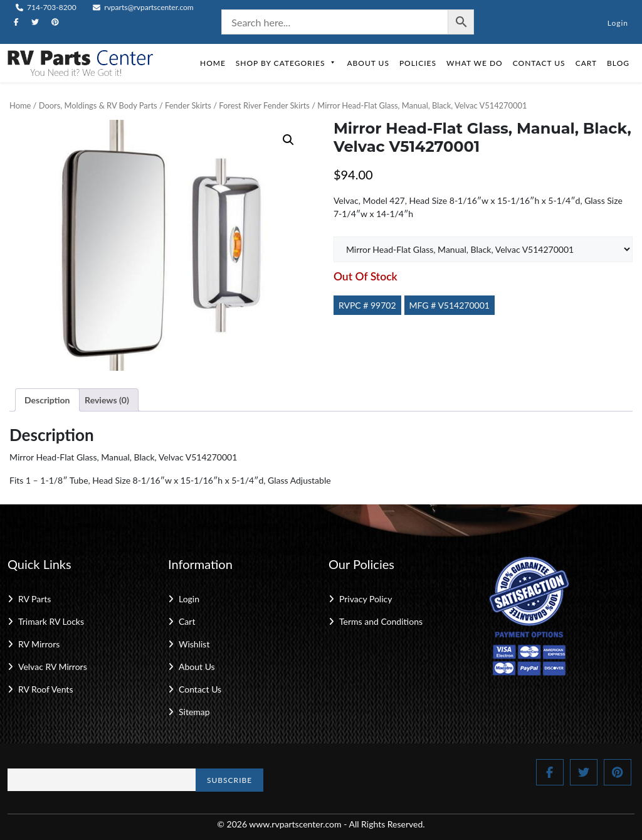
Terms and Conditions (381, 621)
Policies (418, 63)
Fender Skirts (188, 105)
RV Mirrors (39, 644)
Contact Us (539, 63)
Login (618, 23)
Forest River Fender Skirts (264, 105)
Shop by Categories (287, 63)
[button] (288, 140)
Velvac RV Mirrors (53, 667)
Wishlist (194, 644)
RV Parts (34, 599)
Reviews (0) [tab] (107, 400)
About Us (368, 63)
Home (213, 63)
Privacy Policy (366, 599)
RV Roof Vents (45, 689)
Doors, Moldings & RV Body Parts (98, 105)
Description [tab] (47, 400)
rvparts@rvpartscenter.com (143, 7)
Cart (586, 63)
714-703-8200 (46, 7)
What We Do (475, 63)
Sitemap (194, 712)
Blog (618, 63)
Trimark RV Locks (51, 621)
